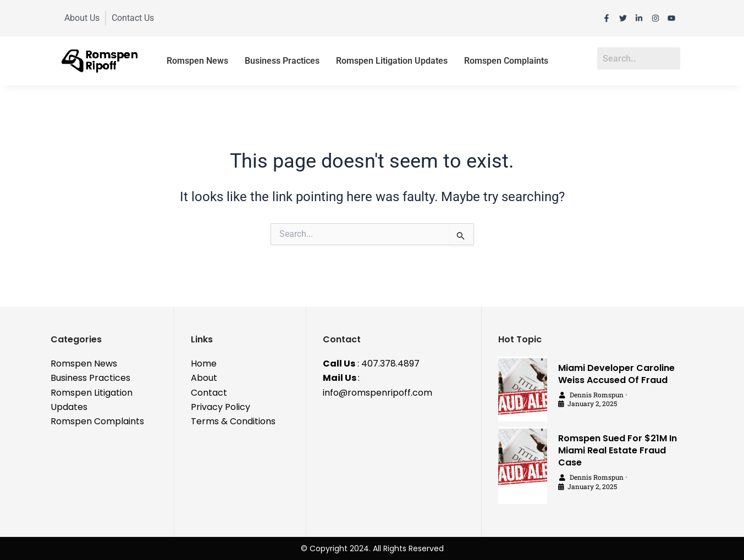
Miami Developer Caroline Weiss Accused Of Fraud (616, 374)
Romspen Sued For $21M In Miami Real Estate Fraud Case (618, 450)
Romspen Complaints (506, 61)
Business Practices (282, 61)
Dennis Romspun (597, 395)
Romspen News (197, 61)
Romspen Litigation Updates (392, 61)
